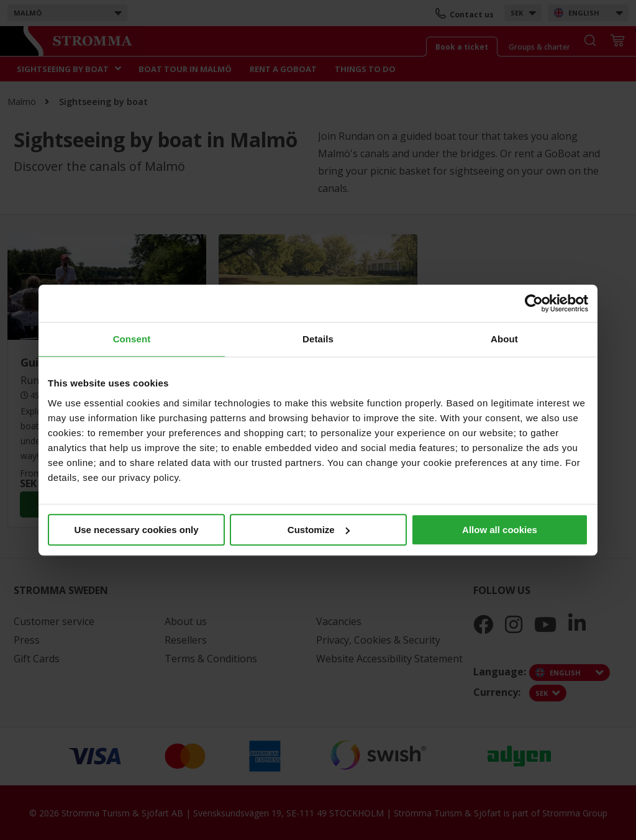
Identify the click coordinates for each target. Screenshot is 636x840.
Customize (319, 530)
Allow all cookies (500, 530)
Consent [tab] (132, 339)
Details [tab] (318, 339)
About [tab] (504, 339)
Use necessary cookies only (136, 530)
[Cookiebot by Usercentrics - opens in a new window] (534, 303)
